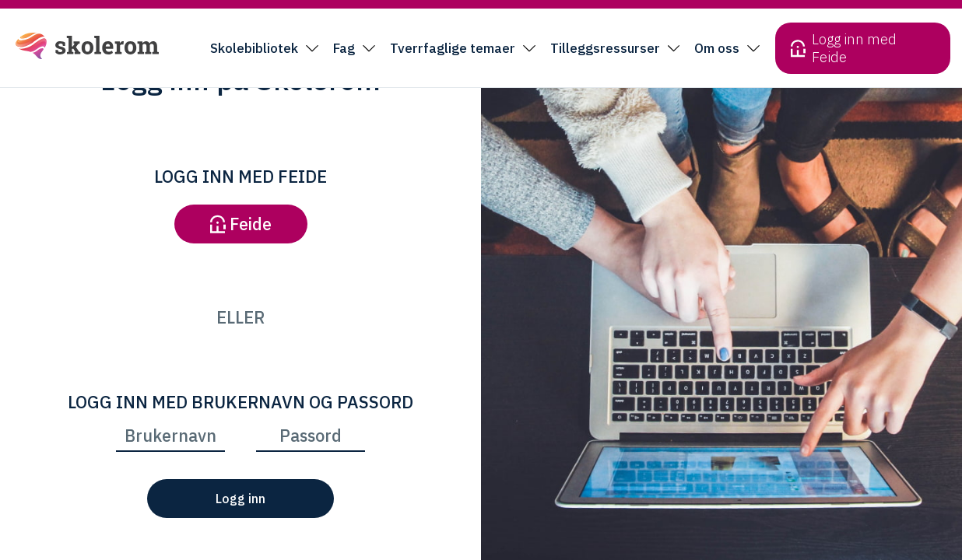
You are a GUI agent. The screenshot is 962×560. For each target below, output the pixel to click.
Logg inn (240, 499)
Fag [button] (344, 48)
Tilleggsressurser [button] (605, 48)
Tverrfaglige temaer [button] (453, 48)
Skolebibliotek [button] (254, 48)
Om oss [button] (717, 48)
